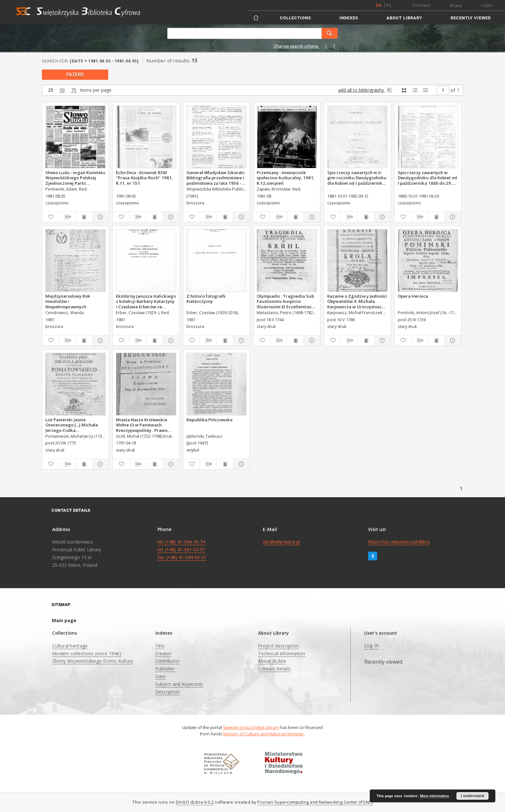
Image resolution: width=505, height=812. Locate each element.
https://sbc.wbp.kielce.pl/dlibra (399, 542)
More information (434, 796)
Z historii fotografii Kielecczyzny (206, 299)
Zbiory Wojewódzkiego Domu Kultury (93, 661)
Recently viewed (471, 18)
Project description (278, 646)
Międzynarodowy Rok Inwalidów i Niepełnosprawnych (68, 301)
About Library (404, 18)
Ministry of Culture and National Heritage (264, 734)
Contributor (168, 661)
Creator (163, 653)
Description (168, 692)
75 (74, 90)
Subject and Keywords (179, 684)
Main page (64, 620)
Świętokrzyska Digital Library (251, 727)
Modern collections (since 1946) (87, 653)
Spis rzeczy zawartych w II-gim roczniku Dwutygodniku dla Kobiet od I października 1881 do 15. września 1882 (357, 178)
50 (62, 90)
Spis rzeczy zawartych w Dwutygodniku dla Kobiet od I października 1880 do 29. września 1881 (427, 178)
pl (389, 5)
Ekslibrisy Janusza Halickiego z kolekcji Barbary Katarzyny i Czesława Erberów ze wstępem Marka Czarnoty (146, 301)
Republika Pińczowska (210, 420)
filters (75, 75)
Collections (295, 18)
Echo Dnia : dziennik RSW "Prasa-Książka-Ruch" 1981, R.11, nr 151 (144, 178)
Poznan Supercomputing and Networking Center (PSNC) (315, 802)
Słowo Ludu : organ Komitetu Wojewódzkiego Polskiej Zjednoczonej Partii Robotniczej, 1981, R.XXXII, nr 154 (75, 178)
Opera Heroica (413, 296)
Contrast (421, 5)
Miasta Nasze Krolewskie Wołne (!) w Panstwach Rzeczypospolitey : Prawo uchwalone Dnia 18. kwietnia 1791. (146, 425)
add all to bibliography (366, 90)
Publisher (165, 669)
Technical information (281, 653)
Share (456, 6)
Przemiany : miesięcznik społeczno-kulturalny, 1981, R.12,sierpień (286, 178)
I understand (472, 796)
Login (487, 5)
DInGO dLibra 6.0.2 (195, 802)
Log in (372, 645)
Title (160, 646)
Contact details (274, 669)
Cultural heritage (70, 646)
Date (161, 676)
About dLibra (272, 661)
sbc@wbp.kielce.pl (281, 542)
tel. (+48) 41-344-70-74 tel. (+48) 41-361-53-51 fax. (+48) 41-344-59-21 (182, 550)
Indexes (349, 18)
